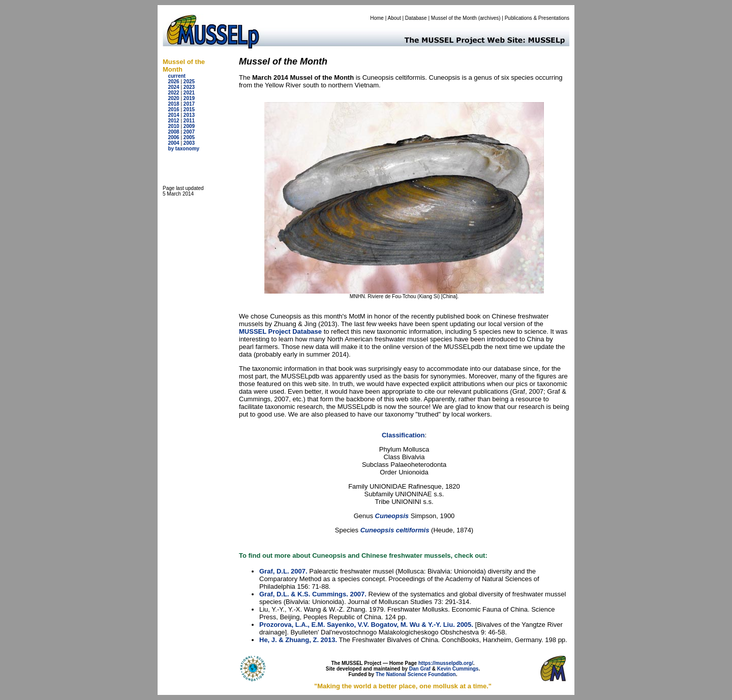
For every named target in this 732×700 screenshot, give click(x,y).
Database (416, 18)
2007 (189, 132)
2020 (173, 98)
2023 (189, 87)
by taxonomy (184, 149)
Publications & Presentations (537, 18)
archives (489, 18)
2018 (173, 104)
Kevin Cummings (458, 669)
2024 (173, 87)
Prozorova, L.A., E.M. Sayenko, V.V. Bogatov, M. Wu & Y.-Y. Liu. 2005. (366, 625)
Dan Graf (420, 669)
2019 (189, 98)
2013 (189, 115)
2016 (173, 109)
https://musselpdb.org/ (446, 663)
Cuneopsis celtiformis (395, 530)
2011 (189, 121)
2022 (173, 93)
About (394, 18)
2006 (173, 137)
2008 (173, 132)
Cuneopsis (393, 516)
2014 (173, 115)
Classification (403, 435)
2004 (173, 143)
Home (377, 18)
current (176, 76)
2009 (189, 126)
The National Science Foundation (416, 674)
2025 (189, 82)
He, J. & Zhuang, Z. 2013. (298, 640)
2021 (189, 93)
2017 (189, 104)
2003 (189, 143)
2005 (189, 137)
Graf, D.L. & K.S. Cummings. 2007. (313, 594)
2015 (189, 109)
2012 (173, 121)
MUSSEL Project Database (280, 331)
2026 (173, 82)
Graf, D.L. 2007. (283, 571)
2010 (173, 126)
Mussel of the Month (454, 18)
